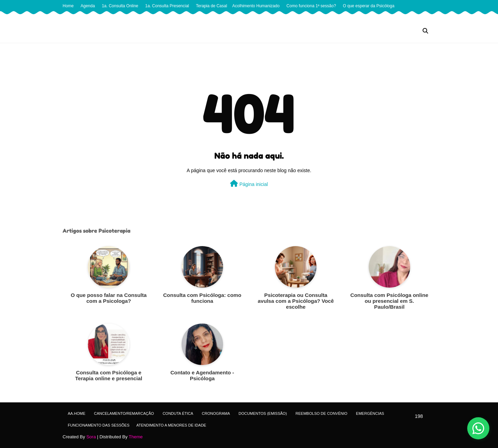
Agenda (88, 6)
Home (68, 6)
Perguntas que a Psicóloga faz (93, 18)
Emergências (370, 413)
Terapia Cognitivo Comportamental (372, 18)
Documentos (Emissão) (263, 413)
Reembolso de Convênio (322, 413)
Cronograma (216, 413)
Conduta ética (178, 413)
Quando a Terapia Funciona (153, 18)
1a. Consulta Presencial (167, 6)
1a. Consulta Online (120, 6)
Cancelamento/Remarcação (124, 413)
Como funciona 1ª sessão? (311, 6)
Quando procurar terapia (310, 18)
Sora (91, 437)
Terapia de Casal (212, 6)
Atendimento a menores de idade (171, 425)
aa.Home (77, 413)
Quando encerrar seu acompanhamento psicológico (233, 18)
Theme (136, 437)
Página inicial (249, 184)
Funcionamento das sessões (99, 425)
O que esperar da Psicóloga (369, 6)
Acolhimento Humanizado (256, 6)
